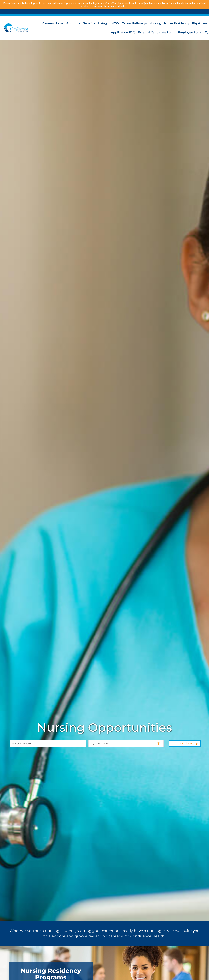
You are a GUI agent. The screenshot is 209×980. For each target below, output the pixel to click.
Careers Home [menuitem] (53, 23)
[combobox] (48, 743)
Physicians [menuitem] (200, 23)
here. (126, 6)
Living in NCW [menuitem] (108, 23)
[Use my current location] (159, 743)
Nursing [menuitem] (155, 23)
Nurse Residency (177, 23)
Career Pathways (134, 23)
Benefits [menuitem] (89, 23)
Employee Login (190, 32)
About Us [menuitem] (73, 23)
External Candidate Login (157, 32)
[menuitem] (206, 32)
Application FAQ (123, 32)
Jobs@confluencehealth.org (153, 3)
